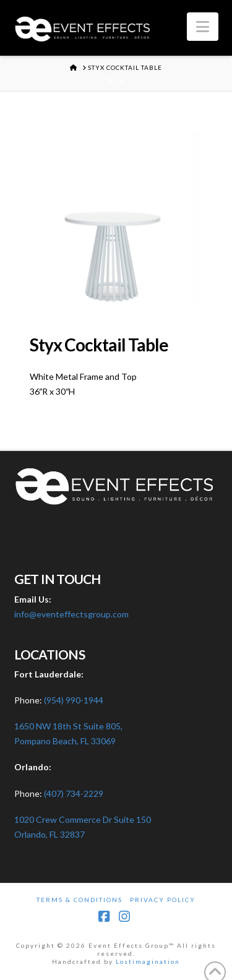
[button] (203, 27)
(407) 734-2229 (74, 793)
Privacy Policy (163, 900)
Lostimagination (148, 961)
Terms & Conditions (79, 900)
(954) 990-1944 (74, 700)
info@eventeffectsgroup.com (71, 614)
